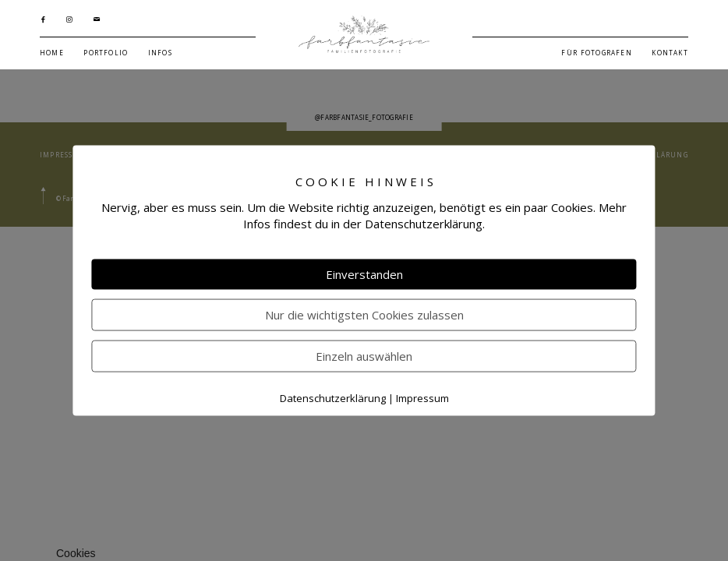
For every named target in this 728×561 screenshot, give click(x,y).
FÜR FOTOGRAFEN (596, 53)
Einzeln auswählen (364, 356)
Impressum (422, 398)
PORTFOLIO (106, 53)
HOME (52, 53)
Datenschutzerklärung (333, 398)
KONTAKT (670, 53)
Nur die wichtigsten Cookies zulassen (364, 315)
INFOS (160, 53)
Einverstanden (364, 274)
